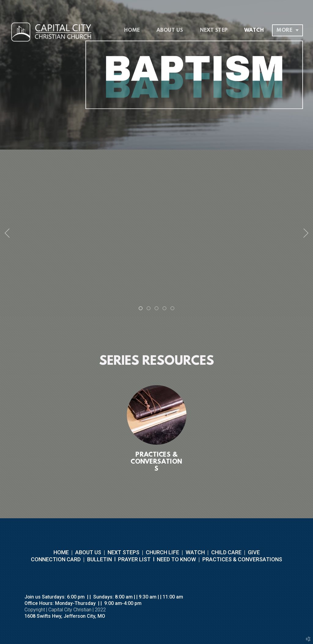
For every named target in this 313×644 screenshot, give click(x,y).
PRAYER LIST (134, 559)
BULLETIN (99, 559)
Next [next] (306, 233)
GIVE (254, 552)
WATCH (195, 552)
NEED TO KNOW (176, 559)
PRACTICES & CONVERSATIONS (242, 559)
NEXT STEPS (123, 552)
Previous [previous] (7, 233)
